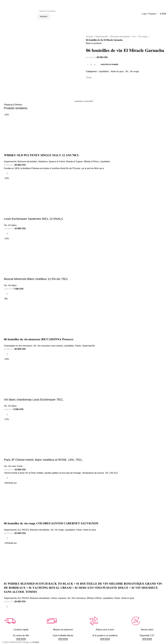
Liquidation (104, 71)
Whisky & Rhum (91, 161)
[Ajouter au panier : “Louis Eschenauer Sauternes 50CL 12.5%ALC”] (7, 234)
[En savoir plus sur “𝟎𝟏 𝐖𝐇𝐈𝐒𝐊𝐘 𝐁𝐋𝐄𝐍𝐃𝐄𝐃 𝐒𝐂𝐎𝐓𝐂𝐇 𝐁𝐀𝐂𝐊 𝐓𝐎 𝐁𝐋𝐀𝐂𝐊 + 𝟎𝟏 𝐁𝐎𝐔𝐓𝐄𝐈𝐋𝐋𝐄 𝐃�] (7, 606)
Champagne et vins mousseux (18, 346)
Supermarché (102, 37)
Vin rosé (12, 466)
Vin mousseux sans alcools (50, 346)
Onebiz (36, 642)
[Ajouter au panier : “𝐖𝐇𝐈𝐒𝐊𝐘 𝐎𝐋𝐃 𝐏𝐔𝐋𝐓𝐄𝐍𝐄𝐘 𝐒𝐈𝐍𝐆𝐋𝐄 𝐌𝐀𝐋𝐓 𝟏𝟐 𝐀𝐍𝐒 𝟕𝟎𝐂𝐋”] (7, 173)
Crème (54, 598)
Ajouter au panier (109, 64)
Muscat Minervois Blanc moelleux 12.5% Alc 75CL (36, 279)
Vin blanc (12, 225)
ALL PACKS (23, 530)
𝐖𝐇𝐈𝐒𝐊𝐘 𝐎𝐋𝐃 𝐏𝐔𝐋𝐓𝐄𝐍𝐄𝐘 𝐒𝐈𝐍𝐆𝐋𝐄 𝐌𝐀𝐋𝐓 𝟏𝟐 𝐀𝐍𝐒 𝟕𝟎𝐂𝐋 (42, 155)
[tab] (84, 101)
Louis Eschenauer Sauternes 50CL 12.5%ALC (34, 219)
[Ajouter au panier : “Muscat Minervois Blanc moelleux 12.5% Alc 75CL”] (7, 294)
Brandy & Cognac (74, 161)
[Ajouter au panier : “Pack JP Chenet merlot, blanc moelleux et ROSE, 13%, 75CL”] (7, 478)
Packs (78, 346)
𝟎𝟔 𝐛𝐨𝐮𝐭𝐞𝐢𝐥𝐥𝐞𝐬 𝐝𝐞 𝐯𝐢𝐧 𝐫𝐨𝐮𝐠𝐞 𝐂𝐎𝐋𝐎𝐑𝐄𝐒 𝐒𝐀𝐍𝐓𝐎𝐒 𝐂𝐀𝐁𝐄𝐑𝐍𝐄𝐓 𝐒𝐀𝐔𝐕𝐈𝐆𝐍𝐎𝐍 (51, 523)
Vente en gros (117, 71)
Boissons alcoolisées (121, 37)
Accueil (90, 37)
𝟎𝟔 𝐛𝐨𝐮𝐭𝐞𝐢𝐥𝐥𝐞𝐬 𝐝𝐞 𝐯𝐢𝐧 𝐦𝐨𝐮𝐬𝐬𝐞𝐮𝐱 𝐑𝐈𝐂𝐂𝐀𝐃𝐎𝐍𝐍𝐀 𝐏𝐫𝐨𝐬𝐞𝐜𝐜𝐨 (39, 339)
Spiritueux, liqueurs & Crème (52, 161)
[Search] (85, 11)
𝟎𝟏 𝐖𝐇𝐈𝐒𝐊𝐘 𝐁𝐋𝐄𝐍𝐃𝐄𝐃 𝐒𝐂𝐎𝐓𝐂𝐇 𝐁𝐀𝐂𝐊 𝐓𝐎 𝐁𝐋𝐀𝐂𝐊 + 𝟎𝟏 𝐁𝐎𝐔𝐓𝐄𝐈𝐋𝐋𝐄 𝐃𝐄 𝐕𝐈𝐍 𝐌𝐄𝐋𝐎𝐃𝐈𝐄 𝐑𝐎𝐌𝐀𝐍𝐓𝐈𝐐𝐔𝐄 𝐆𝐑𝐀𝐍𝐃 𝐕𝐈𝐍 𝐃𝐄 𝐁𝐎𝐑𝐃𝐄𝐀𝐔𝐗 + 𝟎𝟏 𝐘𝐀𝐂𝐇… (83, 588)
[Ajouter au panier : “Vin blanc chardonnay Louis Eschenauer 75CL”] (7, 414)
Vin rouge (143, 37)
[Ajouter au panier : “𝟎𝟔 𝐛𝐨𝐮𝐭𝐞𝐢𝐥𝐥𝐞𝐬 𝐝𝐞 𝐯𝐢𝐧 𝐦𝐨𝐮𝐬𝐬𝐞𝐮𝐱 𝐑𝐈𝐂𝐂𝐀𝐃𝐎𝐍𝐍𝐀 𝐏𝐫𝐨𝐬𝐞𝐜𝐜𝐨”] (7, 354)
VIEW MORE (21, 639)
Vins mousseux (79, 598)
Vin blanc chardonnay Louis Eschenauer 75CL (34, 400)
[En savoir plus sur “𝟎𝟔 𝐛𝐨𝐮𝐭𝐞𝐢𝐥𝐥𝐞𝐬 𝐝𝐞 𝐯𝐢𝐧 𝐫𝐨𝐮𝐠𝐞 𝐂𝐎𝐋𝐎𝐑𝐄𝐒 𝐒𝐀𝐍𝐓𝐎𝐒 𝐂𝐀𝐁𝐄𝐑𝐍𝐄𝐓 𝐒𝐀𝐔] (7, 538)
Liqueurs (62, 598)
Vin (134, 37)
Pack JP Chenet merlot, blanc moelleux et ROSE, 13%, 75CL (43, 460)
